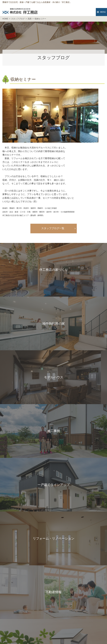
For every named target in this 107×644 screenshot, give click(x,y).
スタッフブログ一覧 (53, 228)
